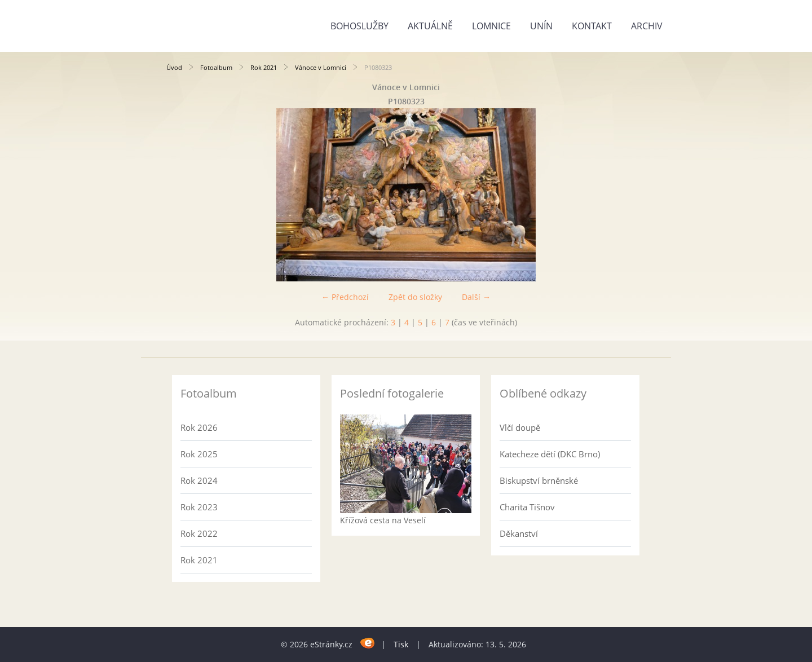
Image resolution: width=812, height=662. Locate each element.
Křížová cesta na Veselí (383, 520)
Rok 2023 (199, 507)
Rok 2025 (199, 454)
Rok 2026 (199, 427)
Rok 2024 (199, 480)
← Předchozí (345, 297)
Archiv (647, 26)
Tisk (401, 644)
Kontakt (592, 26)
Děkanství (519, 533)
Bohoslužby (359, 26)
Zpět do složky (415, 297)
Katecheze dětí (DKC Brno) (550, 454)
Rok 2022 (199, 533)
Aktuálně (430, 26)
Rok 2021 (264, 67)
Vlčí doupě (520, 427)
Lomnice (491, 26)
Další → (476, 297)
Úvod (174, 67)
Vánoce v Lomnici (321, 67)
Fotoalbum (216, 67)
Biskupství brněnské (539, 480)
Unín (541, 26)
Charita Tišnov (527, 507)
